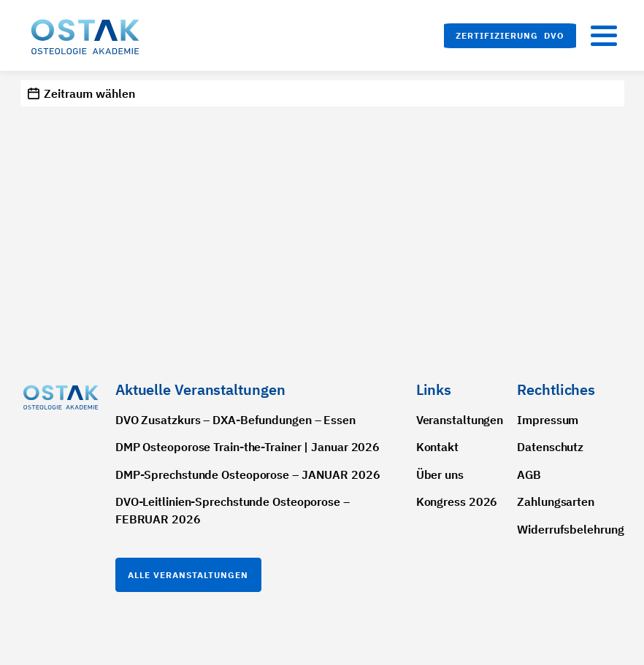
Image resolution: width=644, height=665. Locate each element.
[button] (510, 36)
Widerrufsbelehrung (570, 529)
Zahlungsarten (556, 501)
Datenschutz (550, 447)
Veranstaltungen (460, 420)
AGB (529, 474)
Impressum (548, 420)
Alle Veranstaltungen (188, 575)
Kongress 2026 (457, 501)
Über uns (440, 474)
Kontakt (437, 447)
